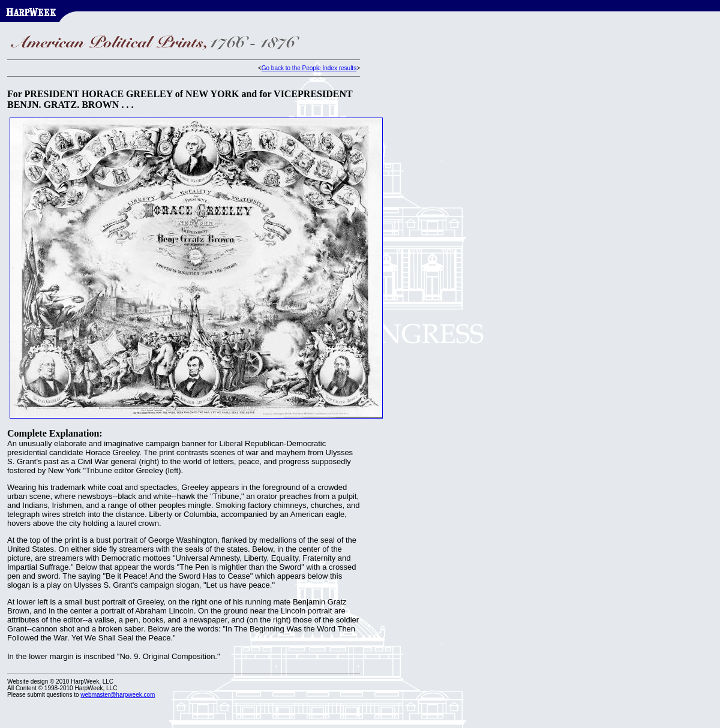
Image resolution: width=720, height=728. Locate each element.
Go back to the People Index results (309, 68)
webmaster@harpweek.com (118, 695)
